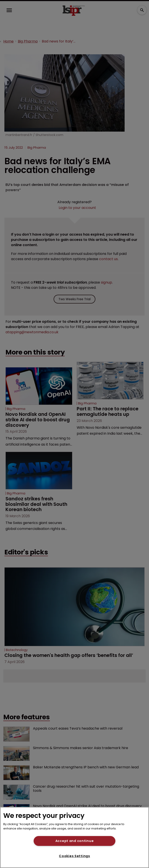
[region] (74, 837)
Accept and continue (75, 841)
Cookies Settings (74, 856)
